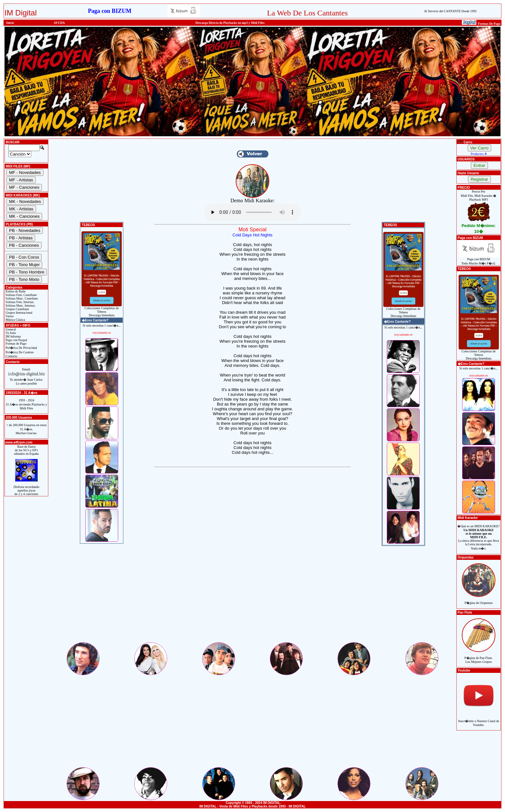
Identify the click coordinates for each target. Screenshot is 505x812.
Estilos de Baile (15, 291)
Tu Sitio (10, 333)
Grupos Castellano (17, 309)
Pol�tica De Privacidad (21, 348)
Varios (9, 316)
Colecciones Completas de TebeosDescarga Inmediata (102, 310)
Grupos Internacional (19, 313)
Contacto (11, 356)
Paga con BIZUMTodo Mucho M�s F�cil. (479, 260)
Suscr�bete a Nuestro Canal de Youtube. (479, 719)
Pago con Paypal (16, 340)
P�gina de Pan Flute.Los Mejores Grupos (479, 656)
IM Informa (13, 336)
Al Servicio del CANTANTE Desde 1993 (450, 11)
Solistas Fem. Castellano (21, 295)
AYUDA (59, 23)
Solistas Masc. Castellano (21, 298)
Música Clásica (15, 320)
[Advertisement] (252, 596)
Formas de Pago (16, 344)
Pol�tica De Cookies (19, 352)
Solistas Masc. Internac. (20, 306)
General (10, 329)
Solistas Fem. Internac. (20, 302)
